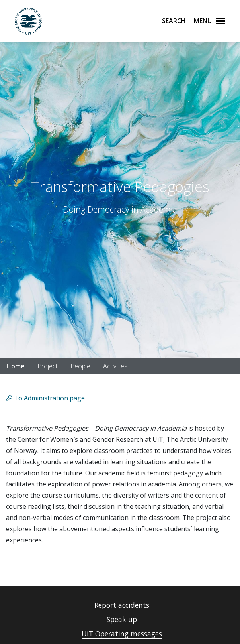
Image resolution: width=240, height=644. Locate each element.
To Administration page (45, 398)
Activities (115, 366)
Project (48, 366)
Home (16, 366)
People (80, 366)
